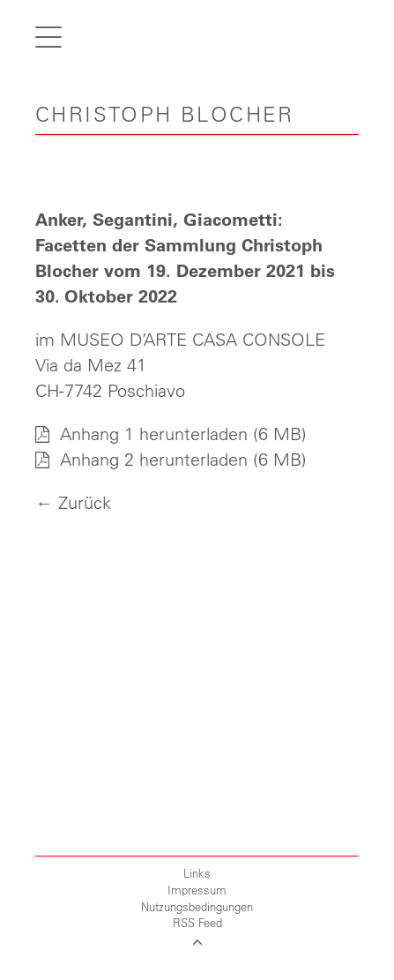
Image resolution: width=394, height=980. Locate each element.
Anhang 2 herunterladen (141, 459)
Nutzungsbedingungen (197, 906)
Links (197, 873)
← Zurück (73, 502)
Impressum (197, 890)
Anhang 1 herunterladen (141, 434)
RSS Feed (197, 922)
